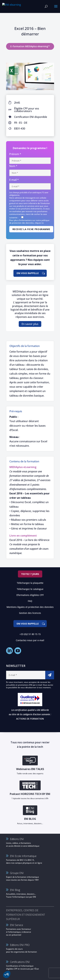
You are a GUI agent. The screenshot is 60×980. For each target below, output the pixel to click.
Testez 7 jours (30, 574)
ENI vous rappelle (28, 273)
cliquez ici (39, 223)
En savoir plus (30, 324)
